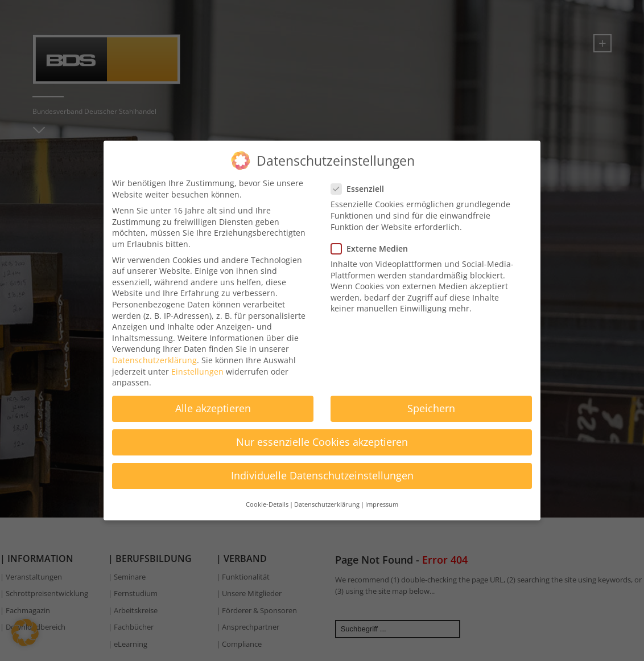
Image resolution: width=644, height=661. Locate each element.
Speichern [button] (431, 402)
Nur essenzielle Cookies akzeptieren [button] (322, 436)
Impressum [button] (382, 498)
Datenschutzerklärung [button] (327, 498)
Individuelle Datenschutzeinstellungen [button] (322, 469)
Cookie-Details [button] (267, 498)
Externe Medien (373, 242)
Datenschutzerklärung (154, 354)
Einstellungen (197, 365)
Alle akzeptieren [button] (213, 402)
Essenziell (361, 182)
